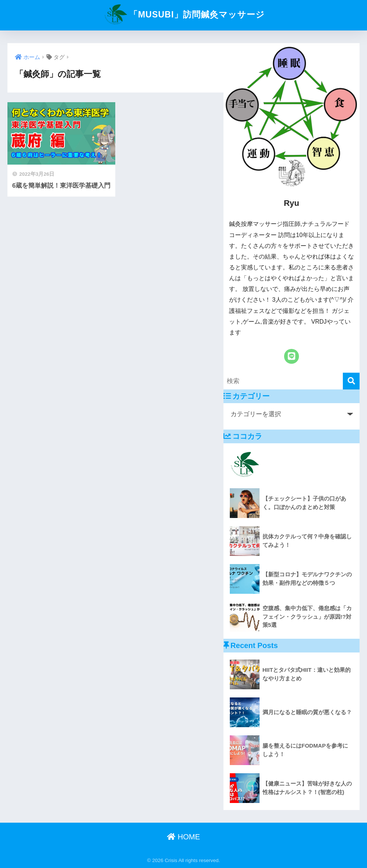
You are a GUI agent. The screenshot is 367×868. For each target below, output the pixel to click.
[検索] (351, 381)
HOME (183, 837)
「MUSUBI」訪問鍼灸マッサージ (183, 14)
